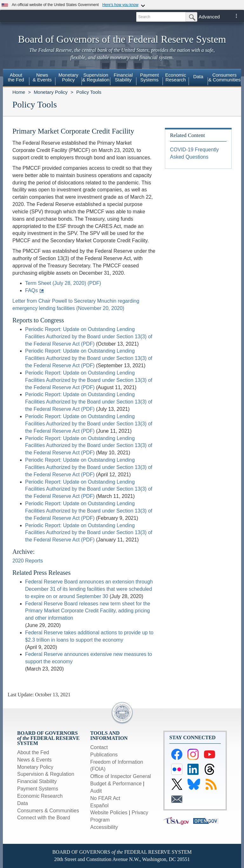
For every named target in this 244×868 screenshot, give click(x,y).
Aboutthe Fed (16, 77)
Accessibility (104, 827)
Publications (104, 755)
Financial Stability (37, 781)
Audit (96, 791)
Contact (99, 747)
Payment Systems (38, 789)
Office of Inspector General (121, 776)
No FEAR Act (105, 798)
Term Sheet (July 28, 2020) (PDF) (63, 283)
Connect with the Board (44, 818)
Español (99, 806)
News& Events (42, 77)
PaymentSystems (149, 77)
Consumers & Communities (225, 77)
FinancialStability (123, 77)
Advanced (209, 17)
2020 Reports (28, 561)
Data (198, 76)
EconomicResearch (176, 77)
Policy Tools (89, 92)
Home (19, 92)
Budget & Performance (116, 784)
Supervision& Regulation (96, 77)
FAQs (31, 290)
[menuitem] (16, 78)
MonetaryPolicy (68, 77)
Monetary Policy (51, 92)
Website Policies (109, 813)
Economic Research (40, 796)
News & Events (34, 760)
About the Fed (33, 752)
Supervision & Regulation (46, 774)
